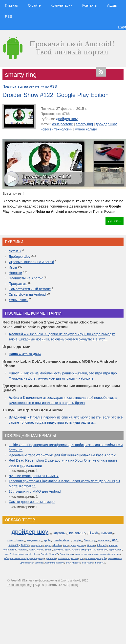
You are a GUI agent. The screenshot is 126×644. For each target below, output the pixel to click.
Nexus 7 (15, 251)
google (77, 540)
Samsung (90, 540)
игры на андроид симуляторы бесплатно (97, 554)
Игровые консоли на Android (31, 262)
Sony (32, 550)
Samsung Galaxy (54, 563)
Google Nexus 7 (49, 554)
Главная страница (20, 585)
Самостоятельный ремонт (30, 289)
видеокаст (33, 540)
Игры (13, 267)
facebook (18, 554)
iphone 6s (51, 558)
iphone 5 (102, 545)
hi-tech (93, 533)
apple (47, 540)
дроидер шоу (78, 545)
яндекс (76, 563)
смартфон (37, 545)
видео (48, 545)
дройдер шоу (106, 124)
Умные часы (19, 300)
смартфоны (15, 540)
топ (82, 558)
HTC (115, 540)
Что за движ (25, 354)
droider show (62, 540)
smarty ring (84, 124)
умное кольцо (86, 129)
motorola (22, 550)
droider (57, 545)
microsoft (13, 545)
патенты (100, 563)
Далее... (115, 221)
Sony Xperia (66, 554)
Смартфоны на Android (27, 294)
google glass (32, 554)
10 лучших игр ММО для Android (35, 491)
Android (25, 545)
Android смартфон (82, 550)
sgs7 (67, 550)
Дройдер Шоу (67, 119)
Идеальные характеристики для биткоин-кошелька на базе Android (62, 455)
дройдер (58, 550)
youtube (39, 563)
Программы (18, 284)
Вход (122, 27)
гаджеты (59, 533)
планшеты (104, 540)
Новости (15, 273)
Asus (66, 545)
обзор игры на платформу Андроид (24, 558)
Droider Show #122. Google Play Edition (56, 95)
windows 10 (100, 550)
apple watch (115, 550)
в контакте (87, 563)
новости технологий (56, 129)
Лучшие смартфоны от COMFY (34, 476)
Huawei (91, 545)
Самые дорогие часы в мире (32, 502)
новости (107, 533)
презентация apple (96, 558)
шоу (68, 563)
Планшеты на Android (26, 278)
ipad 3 (8, 554)
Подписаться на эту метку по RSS (30, 86)
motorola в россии (68, 558)
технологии (77, 533)
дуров (48, 550)
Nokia (40, 550)
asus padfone (63, 124)
